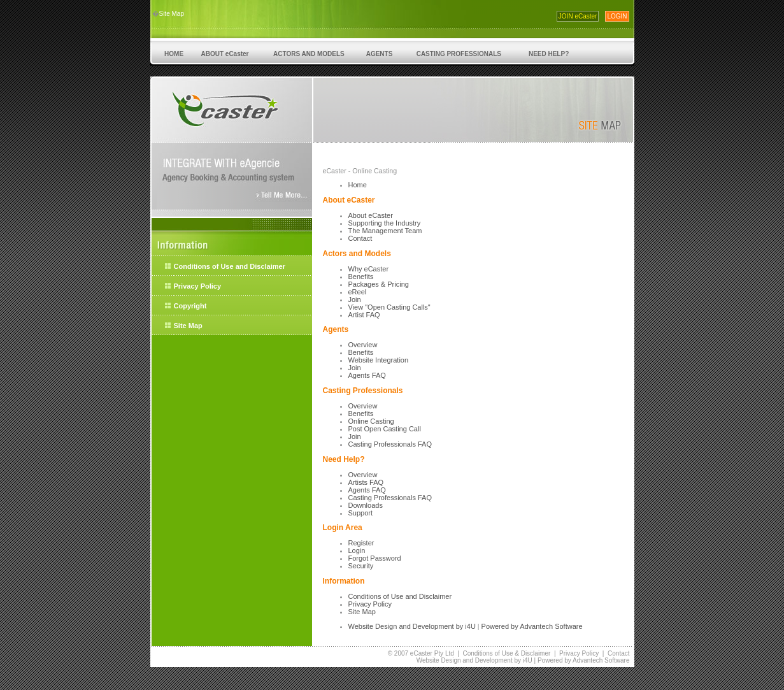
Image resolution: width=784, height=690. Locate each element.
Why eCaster (369, 269)
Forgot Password (375, 558)
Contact (360, 238)
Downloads (366, 505)
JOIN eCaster (578, 16)
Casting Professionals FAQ (390, 444)
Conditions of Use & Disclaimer (507, 653)
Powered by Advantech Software (532, 626)
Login (357, 550)
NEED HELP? (549, 54)
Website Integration (379, 360)
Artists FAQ (366, 482)
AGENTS (379, 54)
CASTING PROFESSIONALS (459, 54)
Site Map (172, 14)
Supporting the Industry (385, 223)
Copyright (190, 306)
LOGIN (617, 16)
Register (361, 543)
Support (361, 513)
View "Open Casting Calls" (389, 307)
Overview (363, 345)
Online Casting (371, 421)
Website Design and (381, 626)
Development (433, 626)
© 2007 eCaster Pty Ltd (421, 653)
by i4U (465, 626)
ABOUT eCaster (225, 54)
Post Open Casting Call (385, 429)
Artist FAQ (364, 315)
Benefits (361, 277)
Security (361, 566)
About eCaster (371, 215)
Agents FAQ (367, 375)
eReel (358, 292)
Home (358, 185)
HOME (174, 54)
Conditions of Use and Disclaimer (230, 266)
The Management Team (385, 231)
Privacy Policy (198, 286)
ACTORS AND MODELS (309, 54)
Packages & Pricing (379, 284)
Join (355, 299)
